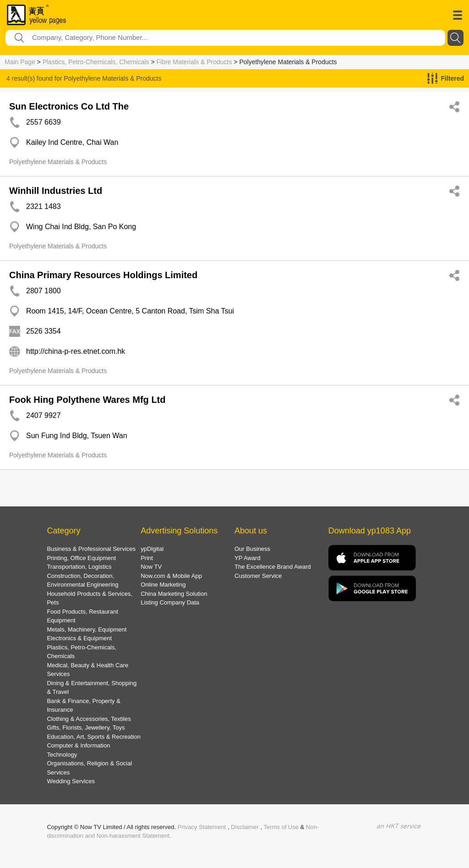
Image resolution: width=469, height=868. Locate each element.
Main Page (20, 62)
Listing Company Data (170, 602)
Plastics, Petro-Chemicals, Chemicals (96, 62)
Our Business (252, 549)
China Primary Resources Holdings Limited (103, 275)
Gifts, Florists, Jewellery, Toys (86, 728)
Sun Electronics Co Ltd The (69, 106)
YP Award (248, 558)
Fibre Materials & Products (194, 62)
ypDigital (152, 549)
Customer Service (258, 576)
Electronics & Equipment (79, 638)
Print (147, 558)
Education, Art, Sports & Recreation (94, 737)
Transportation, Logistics (79, 567)
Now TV (151, 567)
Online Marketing (163, 585)
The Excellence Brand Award (273, 567)
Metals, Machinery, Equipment (87, 629)
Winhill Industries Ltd (56, 191)
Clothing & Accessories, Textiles (89, 719)
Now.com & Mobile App (171, 576)
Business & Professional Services (91, 549)
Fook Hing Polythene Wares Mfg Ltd (87, 400)
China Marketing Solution (174, 594)
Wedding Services (71, 781)
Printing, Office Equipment (81, 558)
